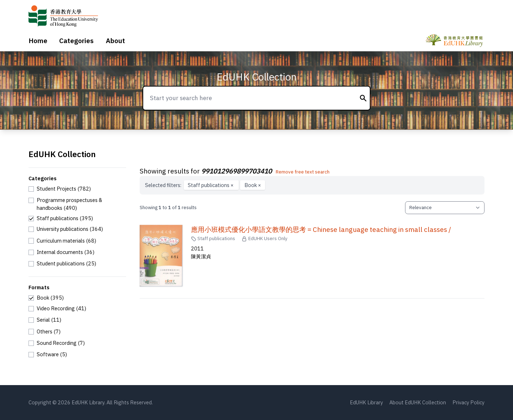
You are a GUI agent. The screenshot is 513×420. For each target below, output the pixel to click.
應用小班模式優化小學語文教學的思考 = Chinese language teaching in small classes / (321, 229)
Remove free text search (303, 172)
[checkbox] (60, 189)
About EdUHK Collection (418, 402)
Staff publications (211, 185)
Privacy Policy (468, 402)
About (115, 41)
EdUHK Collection (257, 77)
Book (253, 185)
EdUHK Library (366, 402)
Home (38, 41)
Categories (76, 41)
